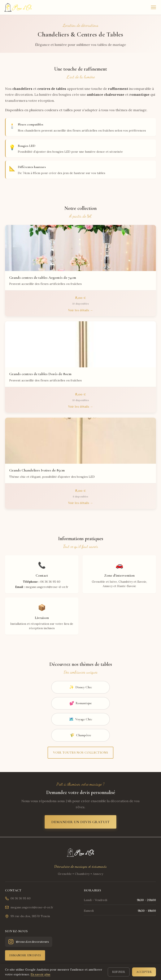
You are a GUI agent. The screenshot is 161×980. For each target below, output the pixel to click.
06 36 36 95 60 (18, 898)
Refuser (119, 972)
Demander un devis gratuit (80, 822)
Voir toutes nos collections (81, 753)
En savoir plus (40, 974)
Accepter (144, 972)
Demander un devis (25, 955)
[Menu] (153, 7)
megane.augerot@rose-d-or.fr (29, 907)
